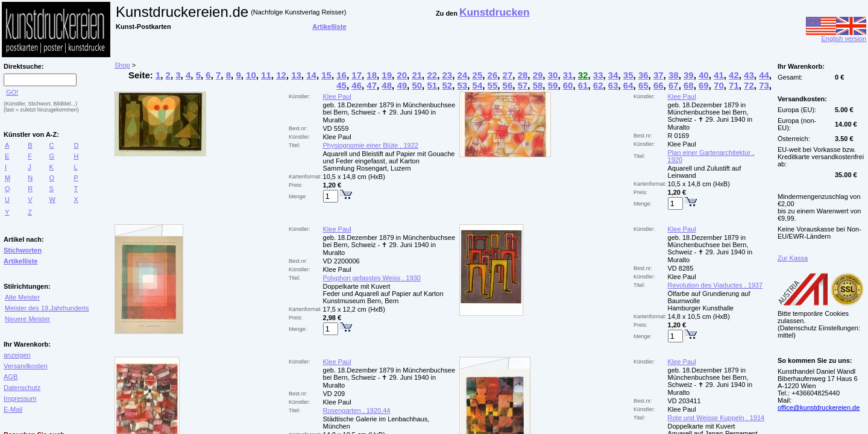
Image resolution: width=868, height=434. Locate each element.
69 (704, 85)
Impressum (20, 398)
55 (493, 85)
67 (674, 85)
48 (387, 85)
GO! (12, 92)
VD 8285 (681, 268)
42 (734, 75)
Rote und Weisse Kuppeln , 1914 (716, 418)
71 (734, 85)
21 (417, 75)
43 (749, 75)
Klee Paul (337, 96)
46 (357, 85)
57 (523, 85)
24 (463, 75)
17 (357, 75)
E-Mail (13, 409)
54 (478, 85)
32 (583, 75)
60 (568, 85)
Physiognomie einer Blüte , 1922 (371, 145)
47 (372, 85)
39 (689, 75)
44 (764, 75)
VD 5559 (336, 128)
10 (251, 75)
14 (311, 75)
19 (387, 75)
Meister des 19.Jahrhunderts (47, 308)
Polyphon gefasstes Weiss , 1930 (372, 278)
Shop (122, 65)
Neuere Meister (27, 319)
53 (463, 85)
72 (749, 85)
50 (417, 85)
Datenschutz (22, 388)
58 (538, 85)
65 (643, 85)
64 (628, 85)
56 (508, 85)
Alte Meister (22, 297)
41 (719, 75)
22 (432, 75)
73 (764, 85)
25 (478, 75)
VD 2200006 (341, 261)
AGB (11, 377)
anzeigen (17, 355)
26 (493, 75)
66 (659, 85)
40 (704, 75)
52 (447, 85)
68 (689, 85)
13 (296, 75)
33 (598, 75)
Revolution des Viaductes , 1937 (715, 285)
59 (553, 85)
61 (583, 85)
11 (266, 75)
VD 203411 (684, 401)
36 (643, 75)
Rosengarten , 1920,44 (357, 410)
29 (538, 75)
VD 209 (334, 394)
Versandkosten (26, 366)
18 (372, 75)
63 (613, 85)
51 (432, 85)
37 (659, 75)
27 (508, 75)
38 (674, 75)
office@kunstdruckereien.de (819, 407)
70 (719, 85)
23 (447, 75)
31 (568, 75)
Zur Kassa (793, 258)
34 (613, 75)
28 (523, 75)
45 (341, 85)
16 (341, 75)
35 (628, 75)
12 (281, 75)
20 (402, 75)
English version (836, 36)
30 (553, 75)
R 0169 (678, 136)
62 (598, 85)
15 (326, 75)
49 (402, 85)
